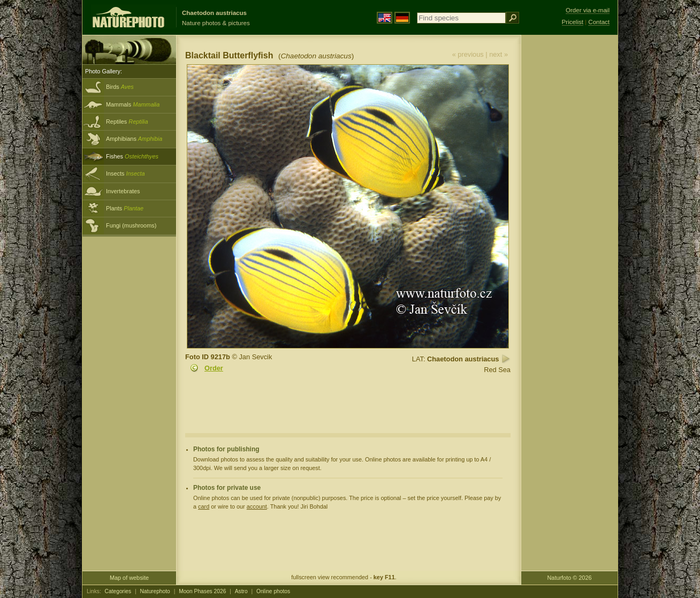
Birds (120, 87)
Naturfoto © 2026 (570, 578)
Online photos (273, 591)
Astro (241, 591)
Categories (118, 591)
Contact (599, 22)
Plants (125, 208)
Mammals (133, 104)
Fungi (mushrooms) (131, 225)
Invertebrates (123, 191)
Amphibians (134, 139)
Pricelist (573, 22)
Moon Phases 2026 (202, 591)
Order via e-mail (588, 10)
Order (214, 368)
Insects (125, 173)
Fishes (132, 156)
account (257, 506)
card (204, 506)
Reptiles (127, 122)
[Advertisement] (569, 206)
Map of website (129, 578)
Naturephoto (155, 591)
